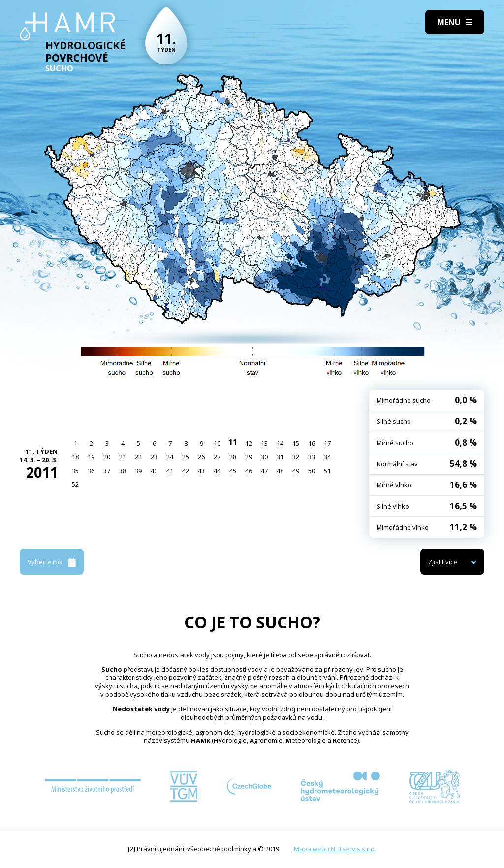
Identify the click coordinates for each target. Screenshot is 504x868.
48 (280, 471)
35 (75, 471)
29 (249, 457)
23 (154, 457)
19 (91, 457)
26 (201, 457)
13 (264, 443)
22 (138, 457)
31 (280, 457)
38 (123, 471)
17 (327, 443)
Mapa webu (312, 849)
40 (154, 471)
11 (233, 442)
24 (170, 457)
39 (138, 471)
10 (217, 443)
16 (312, 443)
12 (249, 443)
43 (201, 471)
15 (296, 443)
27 (217, 457)
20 (107, 457)
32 (296, 457)
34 (327, 457)
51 (327, 471)
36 (91, 471)
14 (280, 443)
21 (123, 457)
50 (312, 471)
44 (217, 471)
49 (296, 471)
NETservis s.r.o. (353, 849)
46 (249, 471)
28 (233, 457)
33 (312, 457)
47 (264, 471)
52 (75, 484)
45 (233, 471)
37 (107, 471)
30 (264, 457)
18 (75, 457)
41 (170, 471)
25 (186, 457)
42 (186, 471)
